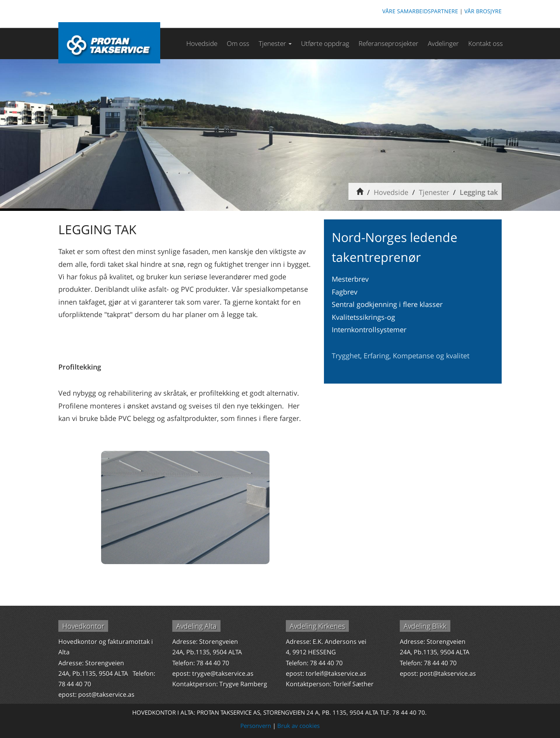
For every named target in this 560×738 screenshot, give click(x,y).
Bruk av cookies (298, 726)
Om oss (238, 43)
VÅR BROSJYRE (483, 11)
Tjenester (434, 192)
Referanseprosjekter (388, 43)
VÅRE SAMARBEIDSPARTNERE (420, 11)
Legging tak (479, 192)
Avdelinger (443, 43)
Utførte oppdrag (325, 43)
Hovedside (202, 43)
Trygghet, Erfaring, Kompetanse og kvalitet (401, 356)
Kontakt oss (486, 43)
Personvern (256, 726)
